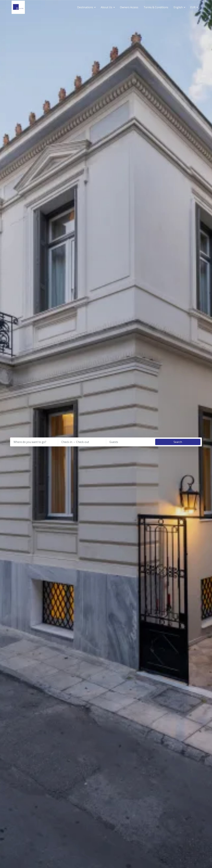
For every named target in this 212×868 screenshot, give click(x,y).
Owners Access (129, 7)
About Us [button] (107, 7)
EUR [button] (193, 7)
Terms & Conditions (156, 7)
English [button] (178, 7)
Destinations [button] (85, 7)
